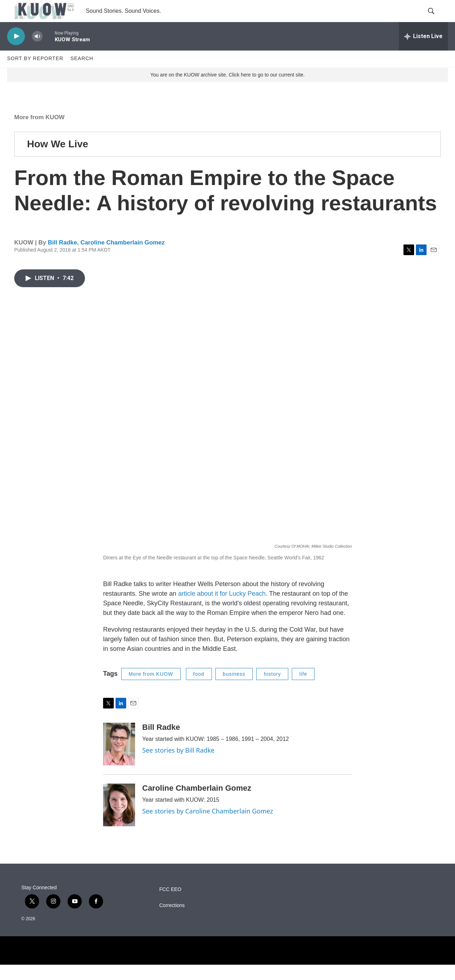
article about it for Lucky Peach (222, 609)
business (234, 689)
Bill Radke (62, 258)
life (303, 689)
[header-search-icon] (437, 19)
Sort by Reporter (35, 74)
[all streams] (423, 52)
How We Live (58, 159)
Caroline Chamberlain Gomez (122, 258)
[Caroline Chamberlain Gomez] (119, 820)
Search (82, 74)
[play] (16, 52)
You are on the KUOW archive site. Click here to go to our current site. (227, 90)
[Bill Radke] (119, 759)
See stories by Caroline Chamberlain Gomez (208, 826)
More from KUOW (39, 133)
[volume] (37, 52)
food (199, 689)
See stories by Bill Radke (178, 765)
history (272, 689)
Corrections (172, 921)
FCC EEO (170, 905)
